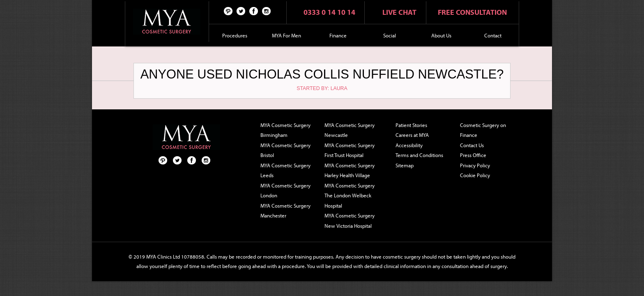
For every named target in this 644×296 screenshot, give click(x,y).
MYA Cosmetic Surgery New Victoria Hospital (350, 221)
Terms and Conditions (419, 155)
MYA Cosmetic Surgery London (285, 191)
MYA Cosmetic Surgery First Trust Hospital (350, 150)
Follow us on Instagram (267, 11)
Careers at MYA (412, 135)
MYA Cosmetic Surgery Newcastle (350, 130)
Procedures (235, 35)
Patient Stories (411, 125)
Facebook (254, 11)
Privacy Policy (475, 165)
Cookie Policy (475, 175)
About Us (441, 35)
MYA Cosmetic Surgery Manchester (285, 211)
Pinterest (228, 11)
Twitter (241, 11)
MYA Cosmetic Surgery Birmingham (285, 130)
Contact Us (472, 145)
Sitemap (405, 165)
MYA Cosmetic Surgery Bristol (285, 150)
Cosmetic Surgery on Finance (483, 130)
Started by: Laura (322, 88)
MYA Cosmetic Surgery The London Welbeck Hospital (350, 195)
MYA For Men (286, 35)
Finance (338, 35)
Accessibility (409, 145)
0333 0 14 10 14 (329, 12)
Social (390, 35)
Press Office (473, 155)
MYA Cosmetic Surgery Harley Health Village (350, 170)
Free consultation (472, 12)
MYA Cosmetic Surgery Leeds (285, 170)
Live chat (399, 12)
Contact (493, 35)
